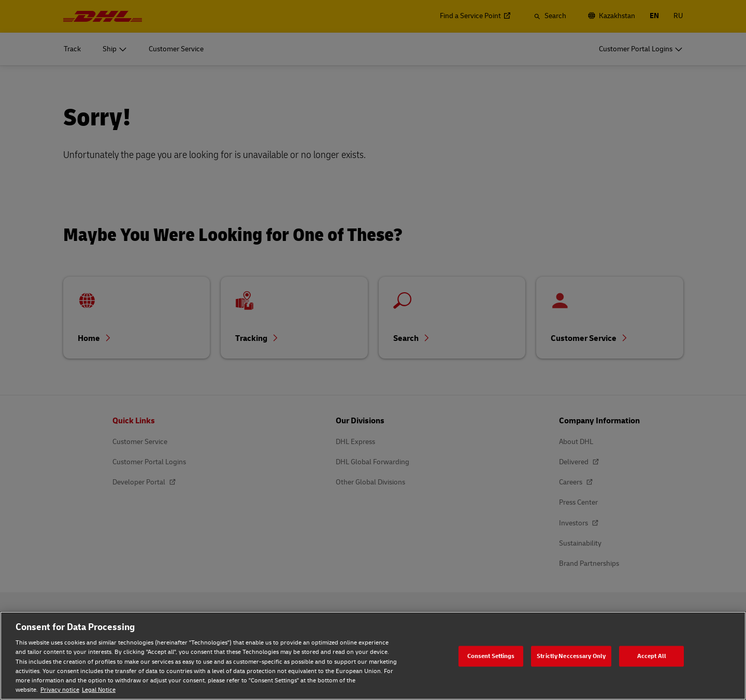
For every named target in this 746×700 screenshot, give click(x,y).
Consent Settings (491, 656)
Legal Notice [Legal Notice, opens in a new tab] (99, 690)
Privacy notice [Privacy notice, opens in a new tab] (60, 690)
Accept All (652, 656)
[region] (373, 656)
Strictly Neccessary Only (571, 656)
